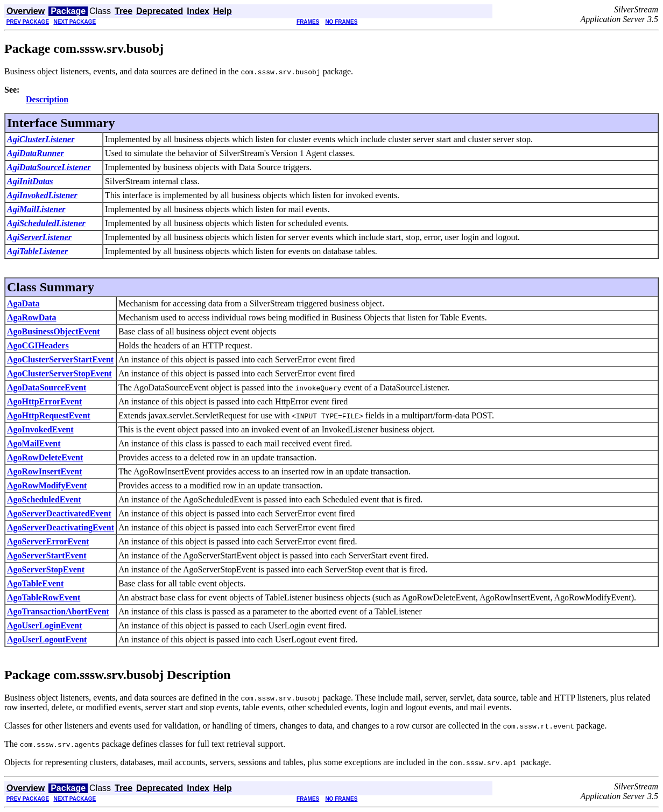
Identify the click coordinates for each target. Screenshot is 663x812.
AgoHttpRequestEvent (49, 415)
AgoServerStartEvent (47, 555)
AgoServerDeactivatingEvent (61, 527)
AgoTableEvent (35, 583)
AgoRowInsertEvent (45, 471)
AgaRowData (32, 317)
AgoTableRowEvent (44, 597)
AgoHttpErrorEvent (44, 401)
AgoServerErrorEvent (48, 541)
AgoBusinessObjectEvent (53, 331)
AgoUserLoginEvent (45, 625)
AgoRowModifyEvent (47, 485)
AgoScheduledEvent (44, 499)
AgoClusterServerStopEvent (59, 373)
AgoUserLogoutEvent (47, 639)
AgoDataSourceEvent (47, 387)
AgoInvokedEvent (40, 429)
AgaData (23, 303)
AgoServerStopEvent (46, 569)
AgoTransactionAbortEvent (58, 611)
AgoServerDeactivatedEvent (59, 513)
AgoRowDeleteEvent (45, 457)
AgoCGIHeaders (38, 345)
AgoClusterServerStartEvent (60, 359)
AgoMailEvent (34, 443)
